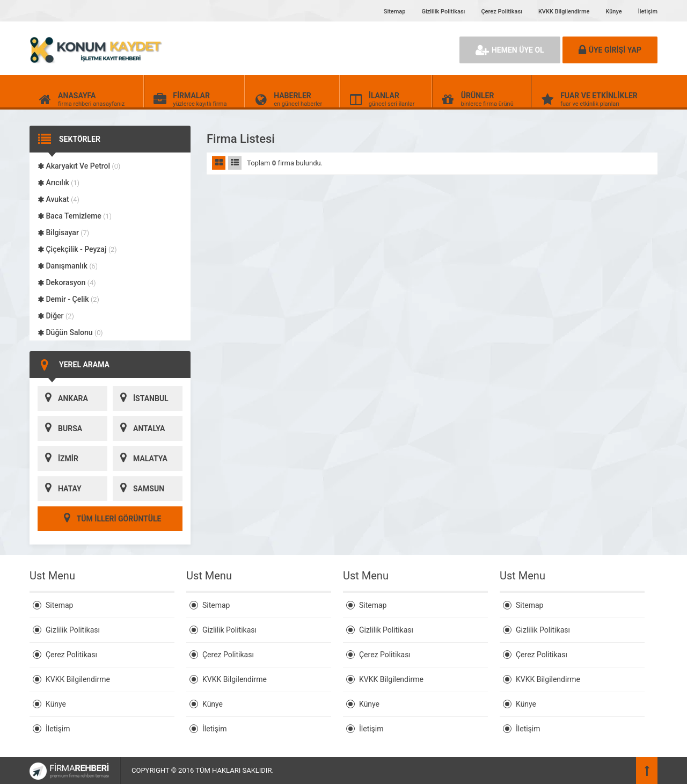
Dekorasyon (67, 282)
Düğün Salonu (70, 332)
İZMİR (58, 459)
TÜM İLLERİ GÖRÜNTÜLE (110, 519)
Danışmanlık (68, 266)
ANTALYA (139, 429)
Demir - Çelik (68, 299)
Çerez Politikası (501, 12)
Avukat (59, 199)
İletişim (648, 12)
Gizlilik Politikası (443, 12)
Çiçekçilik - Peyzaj (77, 249)
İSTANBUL (141, 398)
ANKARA (63, 398)
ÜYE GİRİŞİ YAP (610, 50)
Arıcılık (59, 183)
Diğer (56, 316)
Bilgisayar (63, 233)
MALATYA (140, 459)
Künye (613, 12)
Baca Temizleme (75, 216)
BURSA (60, 429)
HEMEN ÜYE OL (510, 50)
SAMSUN (138, 489)
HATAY (60, 489)
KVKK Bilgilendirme (564, 12)
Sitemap (395, 12)
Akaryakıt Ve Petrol (79, 166)
